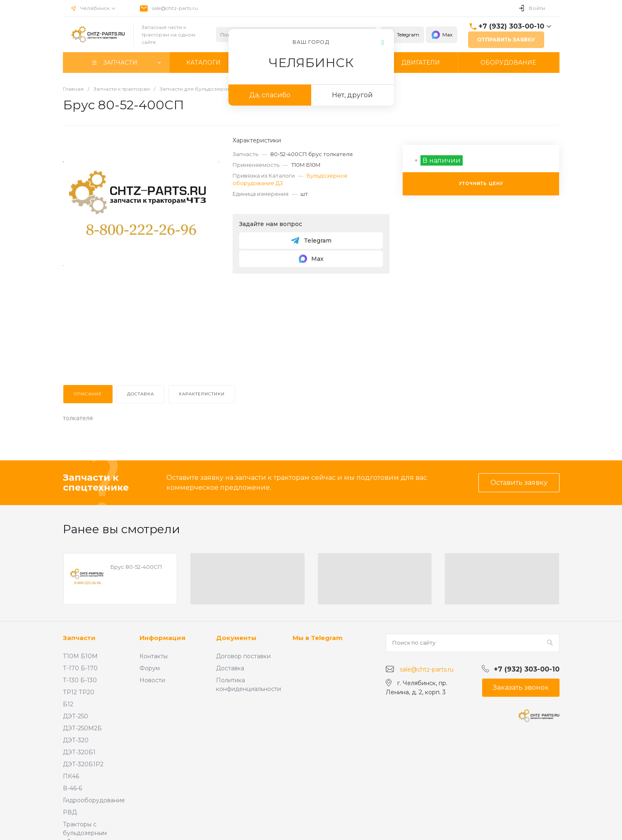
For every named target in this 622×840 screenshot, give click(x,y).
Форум (150, 668)
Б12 (68, 704)
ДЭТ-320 (76, 740)
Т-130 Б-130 (80, 680)
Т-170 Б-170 (80, 668)
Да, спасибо (270, 95)
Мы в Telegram (318, 638)
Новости (152, 680)
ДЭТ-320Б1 (79, 752)
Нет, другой (352, 95)
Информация (162, 638)
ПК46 (71, 776)
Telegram (402, 35)
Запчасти (79, 638)
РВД (70, 812)
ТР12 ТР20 (79, 692)
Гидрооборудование (94, 800)
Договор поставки (243, 656)
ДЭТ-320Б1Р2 (83, 764)
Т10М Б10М (80, 656)
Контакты (154, 656)
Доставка (230, 668)
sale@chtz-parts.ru (175, 8)
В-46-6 (72, 788)
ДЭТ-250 (76, 716)
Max (442, 35)
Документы (236, 638)
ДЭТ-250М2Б (82, 728)
